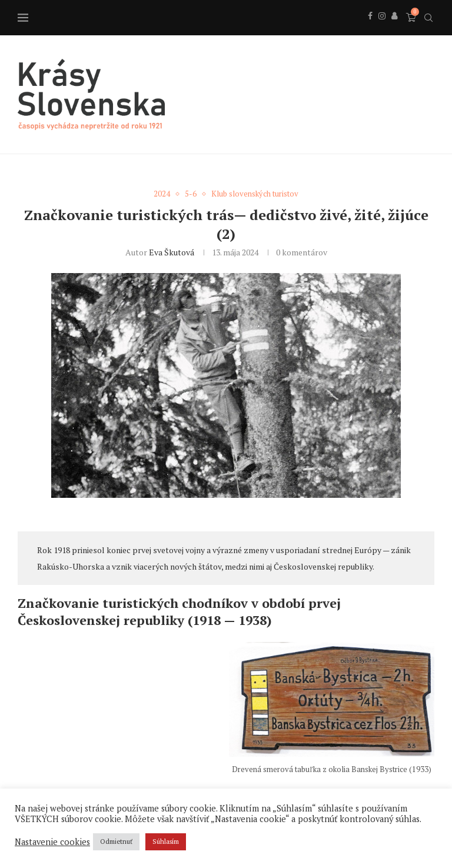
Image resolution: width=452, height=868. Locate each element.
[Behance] (394, 29)
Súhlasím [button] (166, 842)
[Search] (428, 18)
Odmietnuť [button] (116, 842)
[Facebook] (370, 29)
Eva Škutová (172, 252)
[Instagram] (382, 29)
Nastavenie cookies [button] (52, 842)
